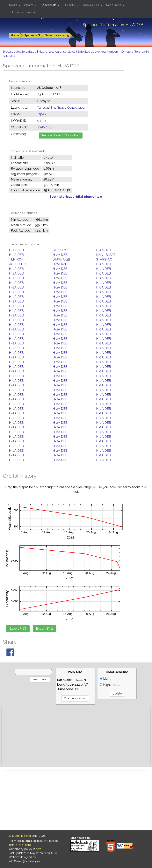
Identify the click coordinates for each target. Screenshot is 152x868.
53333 (42, 121)
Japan (41, 114)
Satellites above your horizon (98, 52)
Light (105, 678)
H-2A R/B (60, 264)
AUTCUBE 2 (18, 264)
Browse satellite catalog (20, 52)
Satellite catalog (57, 35)
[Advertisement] (76, 736)
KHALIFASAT (106, 255)
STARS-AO (104, 259)
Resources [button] (114, 5)
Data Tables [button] (91, 5)
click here (25, 845)
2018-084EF (46, 127)
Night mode (110, 685)
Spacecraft (32, 35)
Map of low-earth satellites (57, 52)
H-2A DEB (16, 250)
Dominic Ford (22, 836)
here (39, 849)
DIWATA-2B (61, 259)
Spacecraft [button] (49, 5)
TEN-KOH (16, 259)
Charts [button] (29, 5)
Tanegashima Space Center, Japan (62, 108)
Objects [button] (69, 5)
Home (15, 35)
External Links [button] (22, 12)
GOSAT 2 (59, 250)
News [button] (13, 5)
